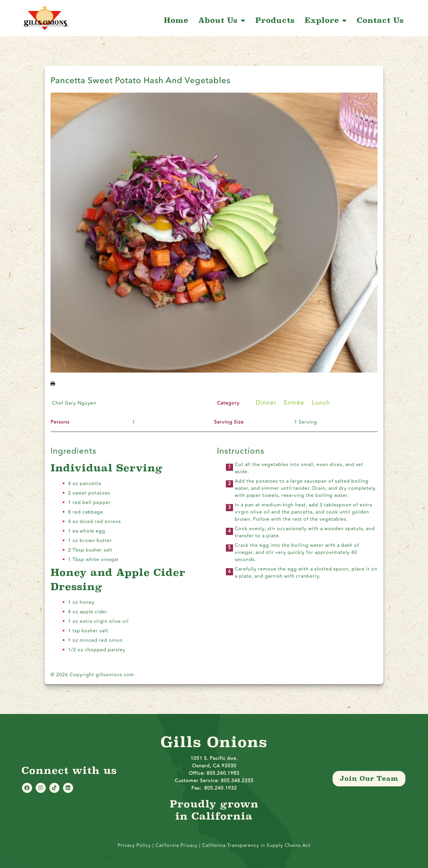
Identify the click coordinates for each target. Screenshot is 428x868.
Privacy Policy (134, 845)
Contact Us (380, 20)
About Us (222, 20)
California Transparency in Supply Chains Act (256, 845)
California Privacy (177, 845)
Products (275, 20)
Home (176, 20)
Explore (326, 20)
